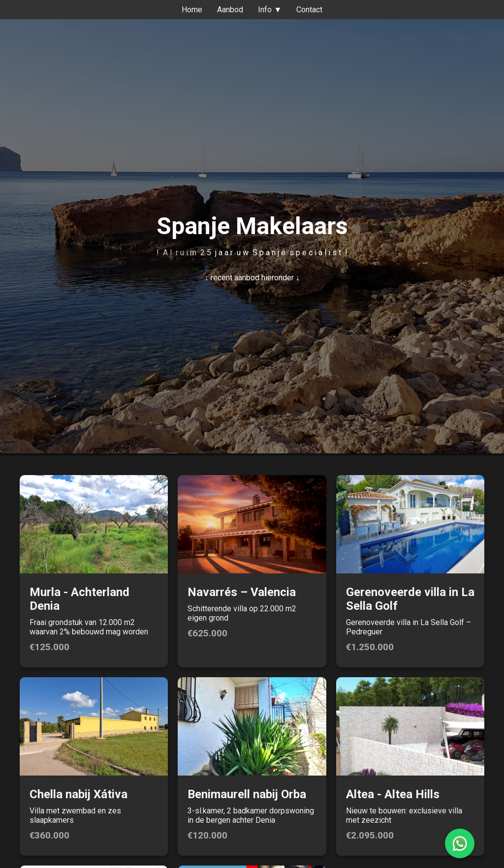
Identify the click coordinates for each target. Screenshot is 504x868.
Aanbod (230, 10)
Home (192, 10)
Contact (309, 10)
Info (270, 10)
